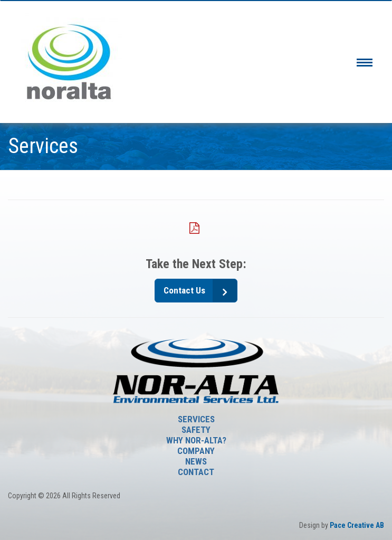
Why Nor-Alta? (196, 440)
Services (196, 419)
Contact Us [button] (184, 290)
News (196, 461)
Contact (196, 472)
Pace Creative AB (357, 525)
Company (196, 451)
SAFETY (196, 430)
